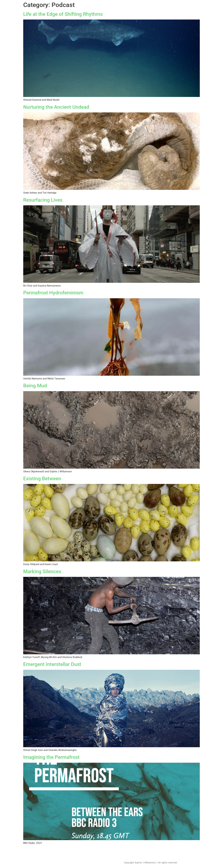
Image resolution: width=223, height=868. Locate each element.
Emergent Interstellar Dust (52, 664)
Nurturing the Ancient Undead (56, 107)
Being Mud (35, 386)
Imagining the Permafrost (51, 757)
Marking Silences (42, 571)
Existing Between (42, 479)
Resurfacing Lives (43, 200)
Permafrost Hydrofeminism (53, 293)
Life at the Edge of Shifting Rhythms (63, 14)
